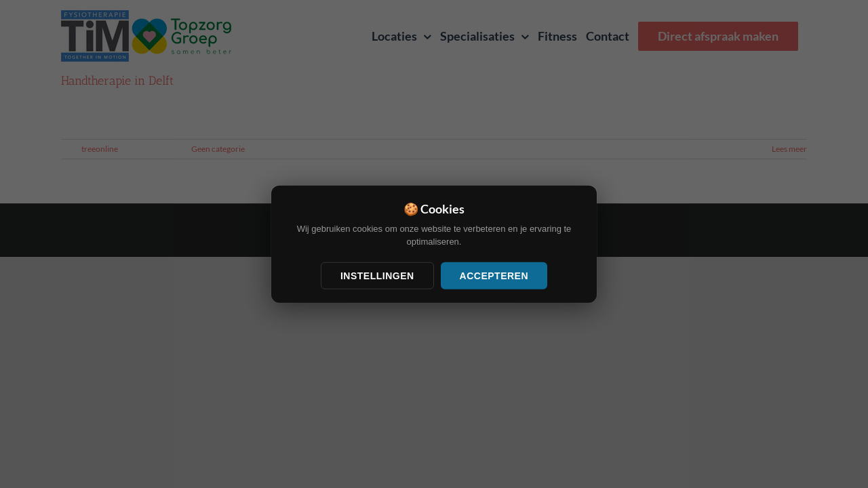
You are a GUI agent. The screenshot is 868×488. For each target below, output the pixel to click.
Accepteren (494, 275)
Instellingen (377, 275)
